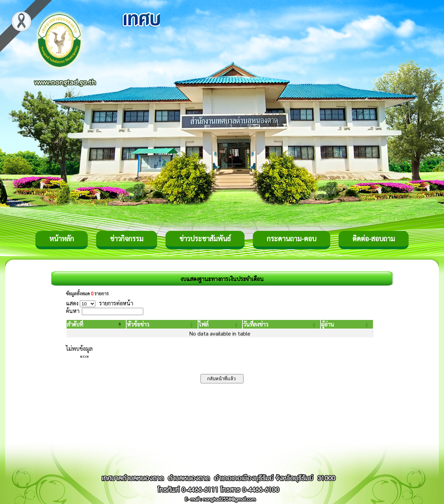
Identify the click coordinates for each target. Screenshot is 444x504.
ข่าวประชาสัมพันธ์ (205, 238)
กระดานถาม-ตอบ (292, 238)
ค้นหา (73, 311)
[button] (75, 324)
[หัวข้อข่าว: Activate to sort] (162, 324)
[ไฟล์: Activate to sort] (220, 324)
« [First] (81, 356)
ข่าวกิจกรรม (127, 238)
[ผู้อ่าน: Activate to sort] (347, 324)
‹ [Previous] (83, 356)
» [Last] (87, 356)
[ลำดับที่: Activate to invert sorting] (96, 324)
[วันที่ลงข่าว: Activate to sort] (281, 324)
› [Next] (85, 356)
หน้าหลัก (62, 238)
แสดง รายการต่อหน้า (100, 303)
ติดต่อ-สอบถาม (374, 238)
